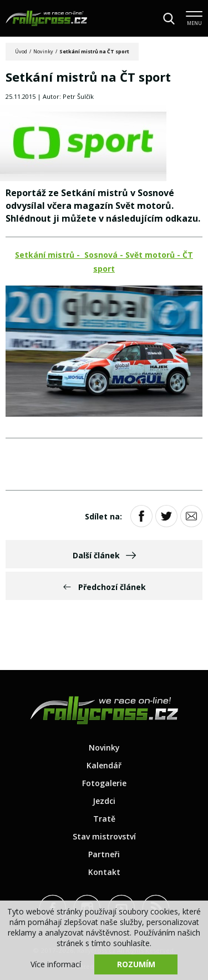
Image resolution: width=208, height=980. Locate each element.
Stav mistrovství (104, 836)
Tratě (104, 819)
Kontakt (104, 872)
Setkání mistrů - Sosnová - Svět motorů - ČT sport (104, 262)
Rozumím (136, 964)
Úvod (21, 51)
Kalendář (104, 765)
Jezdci (104, 801)
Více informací (56, 964)
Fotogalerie (104, 783)
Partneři (104, 854)
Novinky (43, 51)
